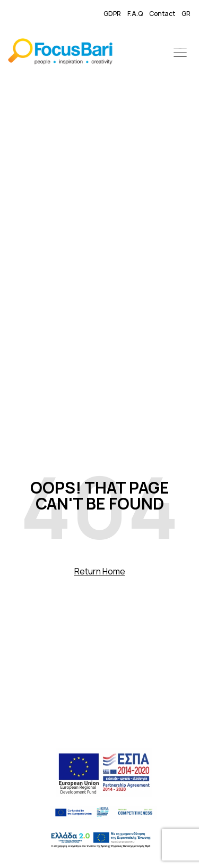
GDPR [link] (112, 14)
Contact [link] (162, 14)
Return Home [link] (100, 571)
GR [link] (186, 14)
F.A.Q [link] (135, 14)
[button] (180, 53)
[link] (60, 53)
